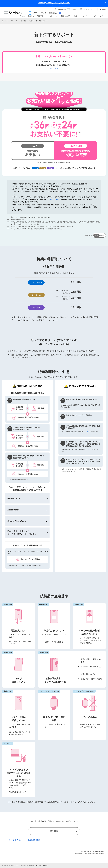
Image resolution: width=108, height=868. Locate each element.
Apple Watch (13, 510)
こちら (87, 432)
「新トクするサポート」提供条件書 (23, 840)
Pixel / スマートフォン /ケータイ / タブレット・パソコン (22, 533)
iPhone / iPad (14, 498)
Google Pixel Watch (17, 521)
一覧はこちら (54, 199)
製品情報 (31, 21)
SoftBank (13, 13)
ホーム (6, 21)
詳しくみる (54, 68)
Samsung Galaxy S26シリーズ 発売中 (54, 3)
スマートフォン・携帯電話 (19, 21)
